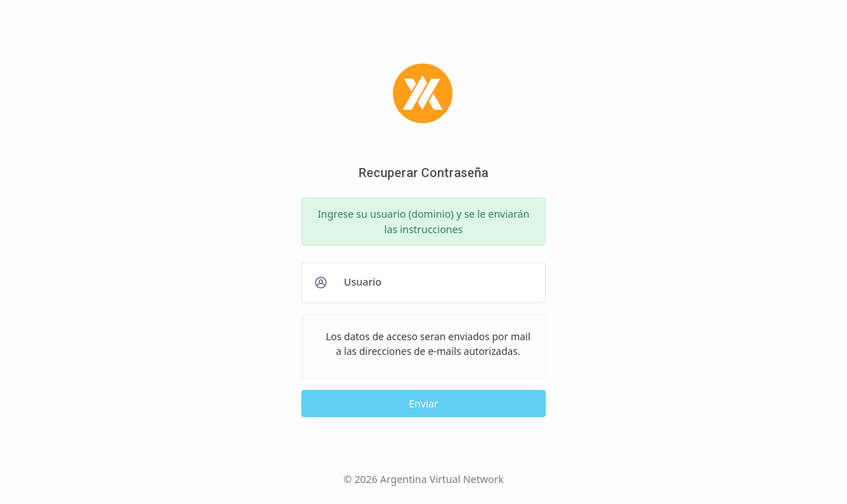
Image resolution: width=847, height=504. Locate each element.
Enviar (424, 404)
